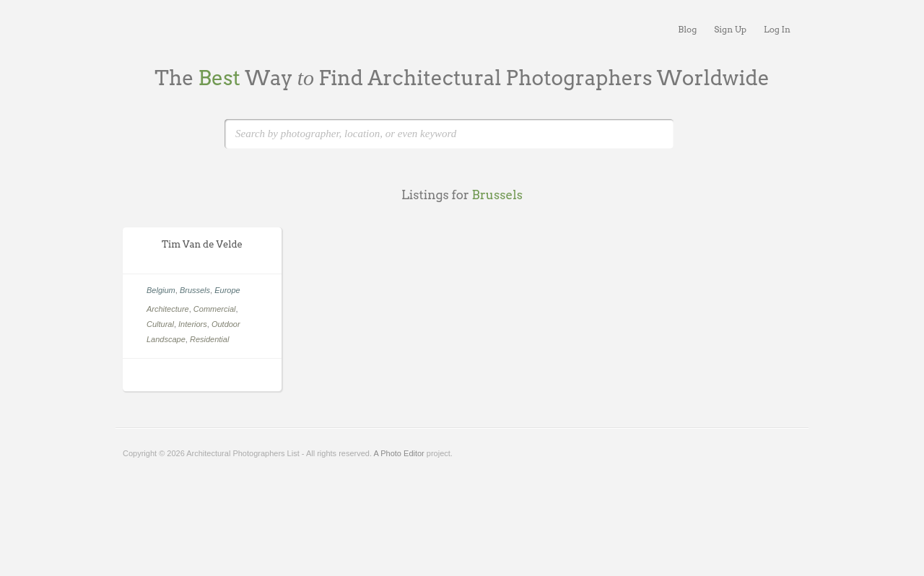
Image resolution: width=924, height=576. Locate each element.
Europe (227, 290)
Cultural (160, 324)
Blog (687, 29)
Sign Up (730, 29)
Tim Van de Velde (202, 244)
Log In (777, 29)
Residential (209, 339)
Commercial (215, 309)
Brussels (195, 290)
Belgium (161, 290)
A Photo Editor (398, 453)
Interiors (193, 324)
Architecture (168, 309)
